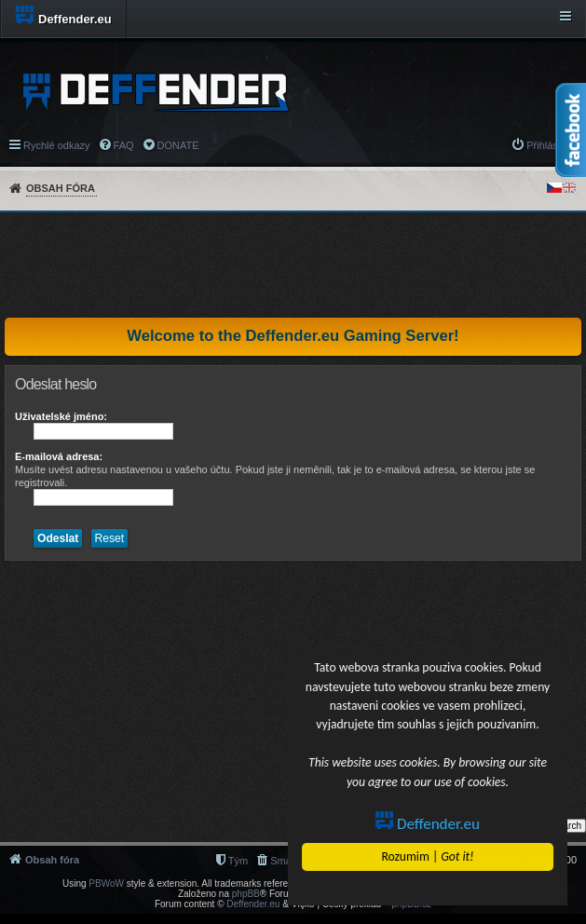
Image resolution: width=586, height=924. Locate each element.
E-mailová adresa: (59, 456)
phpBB (246, 894)
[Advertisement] (293, 265)
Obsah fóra (61, 188)
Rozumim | (428, 856)
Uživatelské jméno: (61, 416)
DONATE (178, 145)
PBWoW (106, 883)
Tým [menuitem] (238, 861)
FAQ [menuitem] (124, 145)
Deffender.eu (428, 824)
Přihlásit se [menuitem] (552, 145)
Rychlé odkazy (57, 145)
